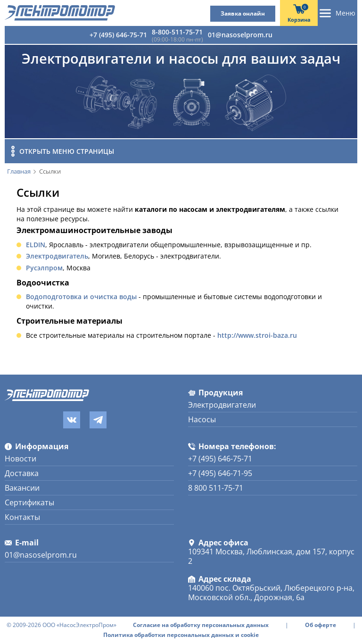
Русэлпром (44, 268)
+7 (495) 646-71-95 (220, 473)
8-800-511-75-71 (177, 32)
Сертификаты (29, 502)
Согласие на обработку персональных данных (201, 625)
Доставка (22, 473)
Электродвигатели (222, 405)
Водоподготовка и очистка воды (81, 297)
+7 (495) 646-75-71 (118, 35)
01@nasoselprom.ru (240, 35)
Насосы (202, 419)
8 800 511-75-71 (216, 488)
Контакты (22, 517)
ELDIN (36, 245)
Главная (19, 172)
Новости (21, 459)
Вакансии (22, 488)
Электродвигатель (57, 256)
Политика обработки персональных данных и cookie (181, 635)
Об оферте (321, 625)
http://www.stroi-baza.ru (257, 335)
